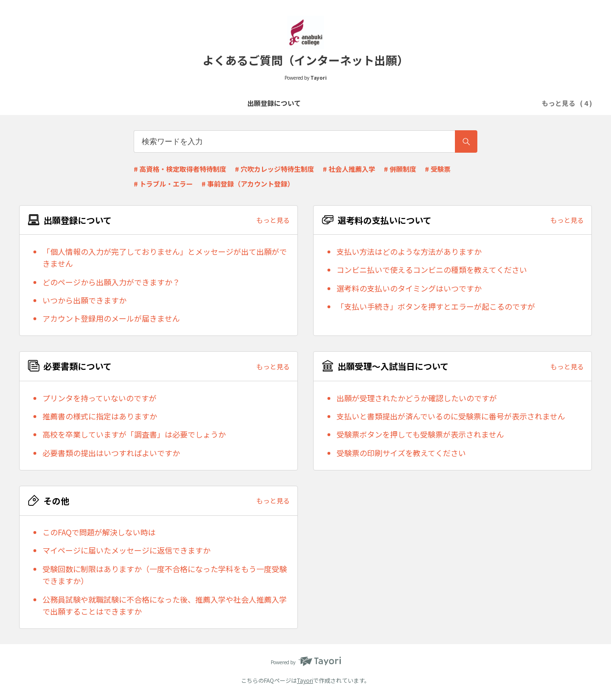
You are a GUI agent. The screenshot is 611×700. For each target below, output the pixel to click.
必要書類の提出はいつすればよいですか (111, 453)
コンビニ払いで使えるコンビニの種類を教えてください (432, 270)
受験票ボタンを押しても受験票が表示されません (420, 434)
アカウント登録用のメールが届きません (111, 318)
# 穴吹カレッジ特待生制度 (274, 169)
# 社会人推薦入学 (349, 169)
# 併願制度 (400, 169)
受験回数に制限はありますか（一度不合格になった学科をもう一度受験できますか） (165, 575)
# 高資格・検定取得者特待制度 (180, 169)
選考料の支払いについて (232, 103)
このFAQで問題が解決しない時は (99, 532)
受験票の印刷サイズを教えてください (401, 453)
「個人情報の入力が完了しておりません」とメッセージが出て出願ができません (165, 258)
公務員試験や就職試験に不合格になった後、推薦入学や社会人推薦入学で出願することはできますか (165, 606)
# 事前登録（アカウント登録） (248, 184)
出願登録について (155, 103)
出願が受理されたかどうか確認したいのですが (417, 398)
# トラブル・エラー (163, 184)
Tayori (305, 680)
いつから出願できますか (84, 300)
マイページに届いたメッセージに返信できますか (126, 550)
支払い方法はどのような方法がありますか (409, 251)
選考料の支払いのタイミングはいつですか (409, 288)
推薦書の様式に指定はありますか (100, 416)
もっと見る (273, 220)
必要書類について (309, 103)
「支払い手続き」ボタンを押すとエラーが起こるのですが (436, 306)
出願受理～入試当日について (392, 103)
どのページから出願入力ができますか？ (111, 282)
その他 (459, 103)
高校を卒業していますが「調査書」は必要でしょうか (134, 434)
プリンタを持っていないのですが (100, 398)
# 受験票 (438, 169)
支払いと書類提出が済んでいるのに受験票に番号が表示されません (451, 416)
